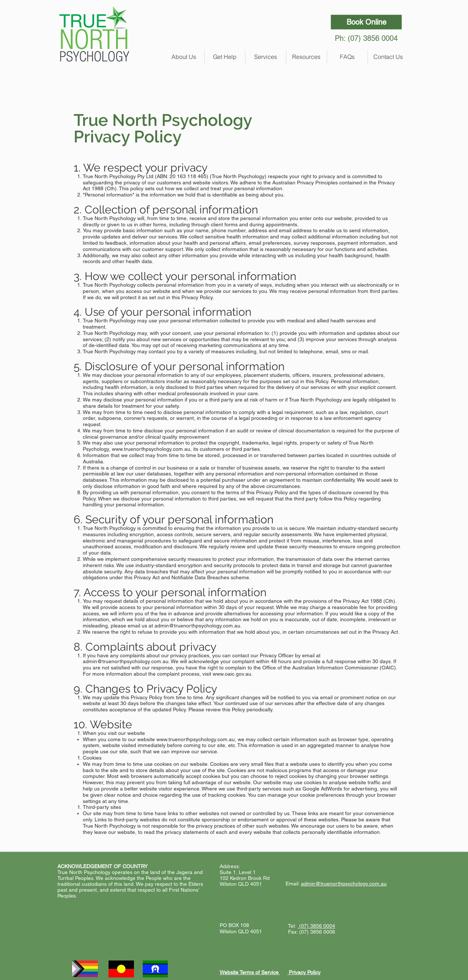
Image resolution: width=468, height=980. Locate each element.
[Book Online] (366, 22)
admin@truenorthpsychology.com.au (197, 626)
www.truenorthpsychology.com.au (151, 449)
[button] (184, 57)
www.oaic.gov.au (232, 674)
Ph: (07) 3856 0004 (366, 38)
